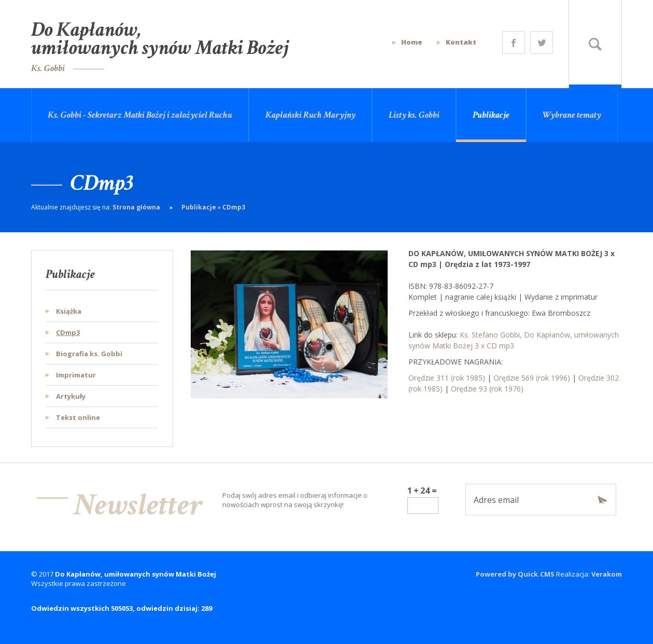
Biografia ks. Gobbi (89, 354)
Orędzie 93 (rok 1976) (487, 389)
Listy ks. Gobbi (414, 115)
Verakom (607, 574)
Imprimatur (76, 375)
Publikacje (491, 115)
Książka (69, 311)
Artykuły (71, 396)
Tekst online (78, 417)
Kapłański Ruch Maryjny (310, 115)
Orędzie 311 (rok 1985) (447, 378)
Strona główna (137, 207)
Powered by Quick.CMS (515, 574)
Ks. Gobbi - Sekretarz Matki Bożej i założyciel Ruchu (140, 115)
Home (412, 42)
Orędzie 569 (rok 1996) (532, 378)
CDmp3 (234, 207)
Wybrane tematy (572, 115)
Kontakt (461, 42)
